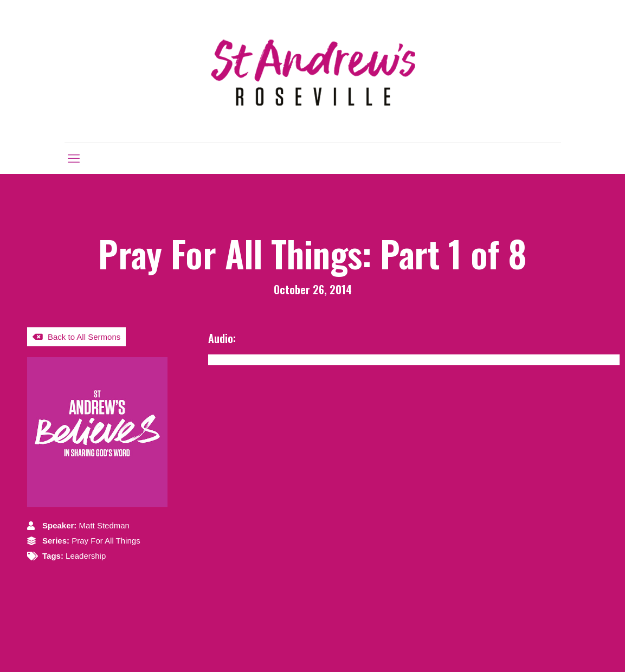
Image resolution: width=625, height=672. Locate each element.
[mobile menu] (74, 158)
